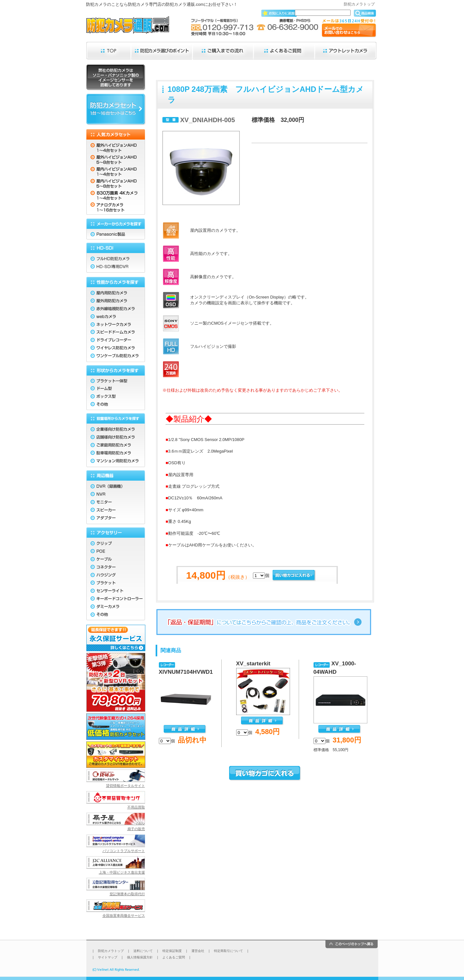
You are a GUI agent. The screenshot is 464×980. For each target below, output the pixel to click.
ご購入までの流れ (223, 51)
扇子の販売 (136, 829)
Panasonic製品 (116, 234)
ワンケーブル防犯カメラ (116, 357)
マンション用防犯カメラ (116, 462)
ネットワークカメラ (116, 324)
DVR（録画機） (116, 485)
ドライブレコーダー (116, 340)
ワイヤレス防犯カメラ (116, 348)
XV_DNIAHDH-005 (208, 120)
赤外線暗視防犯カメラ (116, 308)
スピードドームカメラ (116, 332)
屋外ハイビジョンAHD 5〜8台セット (116, 159)
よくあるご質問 (285, 51)
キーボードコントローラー (116, 600)
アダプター (116, 519)
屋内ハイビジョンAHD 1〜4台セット (116, 172)
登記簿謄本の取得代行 (127, 894)
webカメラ (116, 316)
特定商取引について (228, 951)
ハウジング (116, 576)
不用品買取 (136, 807)
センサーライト (116, 592)
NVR (116, 494)
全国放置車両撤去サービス (124, 916)
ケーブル (116, 559)
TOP (109, 51)
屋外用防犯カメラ (116, 300)
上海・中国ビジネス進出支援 (122, 872)
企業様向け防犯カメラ (116, 428)
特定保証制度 (172, 951)
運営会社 (198, 951)
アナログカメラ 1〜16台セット (116, 208)
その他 (116, 405)
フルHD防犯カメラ (116, 258)
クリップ (116, 543)
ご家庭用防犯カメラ (116, 445)
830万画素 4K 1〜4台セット (116, 195)
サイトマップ (108, 957)
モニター (116, 502)
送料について (143, 951)
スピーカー (116, 510)
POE (116, 551)
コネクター (116, 568)
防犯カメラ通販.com (128, 27)
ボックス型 (116, 396)
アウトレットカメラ (346, 51)
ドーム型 (116, 388)
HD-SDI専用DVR (116, 268)
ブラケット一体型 (116, 380)
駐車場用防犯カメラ (116, 453)
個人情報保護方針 (140, 957)
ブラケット (116, 584)
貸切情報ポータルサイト (126, 786)
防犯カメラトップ (359, 4)
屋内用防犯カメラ (116, 291)
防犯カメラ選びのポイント (162, 51)
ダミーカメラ (116, 608)
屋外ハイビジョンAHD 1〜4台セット (116, 146)
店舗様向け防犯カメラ (116, 437)
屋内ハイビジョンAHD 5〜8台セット (116, 184)
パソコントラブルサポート (124, 851)
